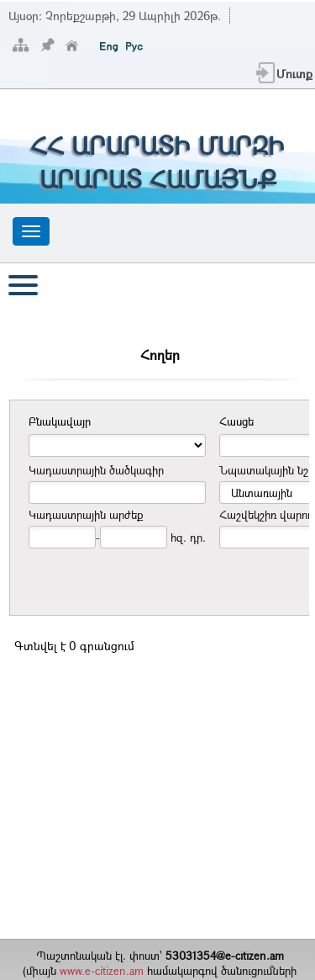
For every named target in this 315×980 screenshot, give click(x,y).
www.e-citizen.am (102, 971)
